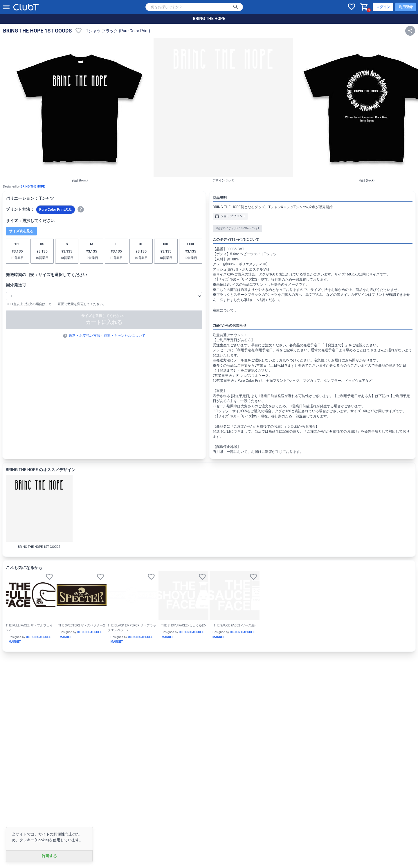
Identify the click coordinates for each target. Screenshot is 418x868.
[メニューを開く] (6, 7)
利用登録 (406, 7)
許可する (49, 856)
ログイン (383, 7)
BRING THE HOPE (209, 19)
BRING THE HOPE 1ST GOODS (38, 31)
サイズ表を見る (21, 231)
